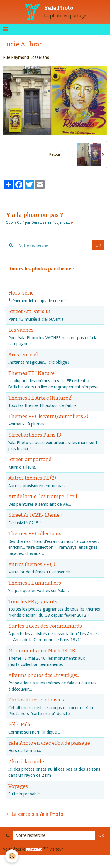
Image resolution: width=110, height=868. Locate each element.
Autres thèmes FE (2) (32, 478)
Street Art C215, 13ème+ (35, 515)
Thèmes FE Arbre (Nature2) (40, 398)
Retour (55, 154)
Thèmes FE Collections (35, 534)
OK (98, 245)
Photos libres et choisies (36, 700)
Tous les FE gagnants (33, 601)
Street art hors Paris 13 (35, 435)
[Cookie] (12, 856)
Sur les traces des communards (45, 626)
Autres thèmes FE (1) (32, 564)
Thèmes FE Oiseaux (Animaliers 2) (48, 416)
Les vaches (21, 330)
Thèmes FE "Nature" (33, 373)
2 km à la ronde (26, 762)
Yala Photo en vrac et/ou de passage (49, 743)
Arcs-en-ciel (23, 355)
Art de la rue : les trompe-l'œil (43, 497)
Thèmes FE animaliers (35, 583)
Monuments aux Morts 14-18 (42, 651)
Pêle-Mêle (20, 725)
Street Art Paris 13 (29, 311)
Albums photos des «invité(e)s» (44, 675)
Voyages (18, 786)
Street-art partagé (30, 459)
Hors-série (21, 293)
